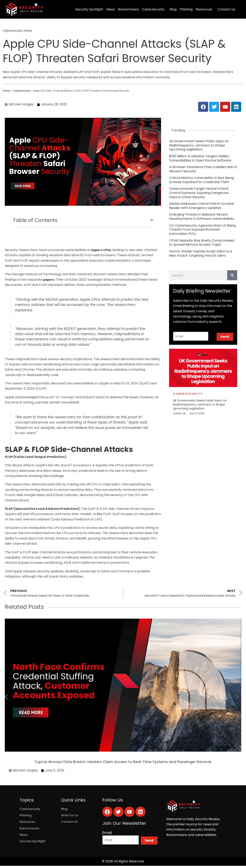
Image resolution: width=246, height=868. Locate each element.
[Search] (232, 275)
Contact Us (226, 9)
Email (107, 834)
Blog (173, 9)
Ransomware (128, 9)
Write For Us (70, 817)
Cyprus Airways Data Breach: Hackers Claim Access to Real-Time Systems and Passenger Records (123, 763)
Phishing (186, 9)
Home (7, 91)
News (111, 9)
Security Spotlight (89, 9)
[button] (6, 698)
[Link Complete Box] (203, 145)
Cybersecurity (153, 9)
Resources (204, 9)
